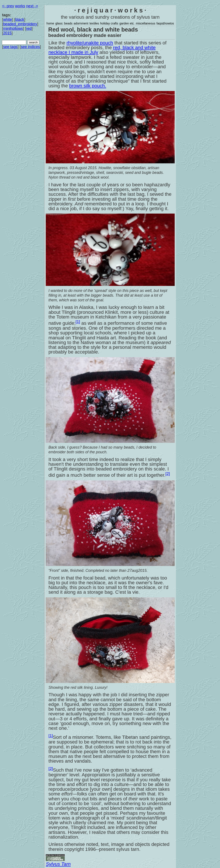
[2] (168, 474)
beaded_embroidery (20, 24)
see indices (30, 47)
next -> (32, 6)
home (50, 23)
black (20, 20)
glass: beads (64, 23)
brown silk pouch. (88, 86)
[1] (78, 322)
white (8, 20)
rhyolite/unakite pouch (90, 43)
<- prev (8, 6)
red (29, 29)
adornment (81, 23)
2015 (7, 33)
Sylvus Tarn (58, 864)
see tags (10, 47)
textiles (94, 23)
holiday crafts (109, 23)
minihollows (13, 29)
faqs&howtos (165, 23)
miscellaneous (145, 23)
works (20, 6)
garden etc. (127, 23)
